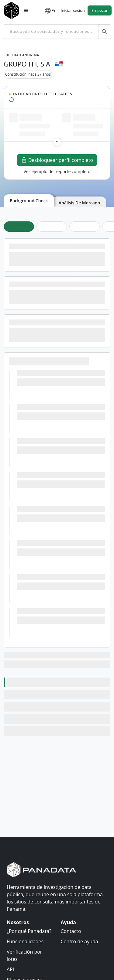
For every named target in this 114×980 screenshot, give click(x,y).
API (10, 969)
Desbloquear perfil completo (57, 160)
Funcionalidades (25, 941)
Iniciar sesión (73, 10)
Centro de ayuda (79, 941)
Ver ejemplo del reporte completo (57, 171)
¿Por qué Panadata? (29, 931)
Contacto (71, 931)
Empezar (100, 10)
